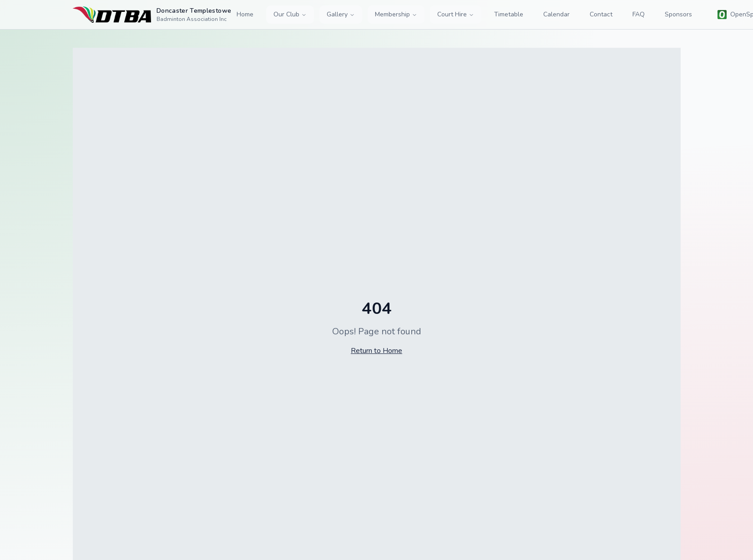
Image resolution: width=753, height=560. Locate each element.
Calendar (556, 14)
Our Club (290, 14)
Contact (601, 14)
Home (245, 14)
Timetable (509, 14)
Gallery (341, 14)
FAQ (639, 14)
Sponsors (678, 14)
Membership (396, 14)
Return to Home (376, 351)
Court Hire (456, 14)
